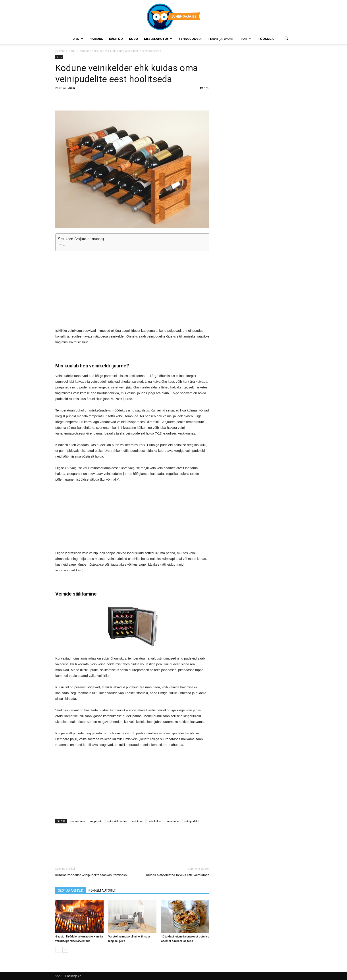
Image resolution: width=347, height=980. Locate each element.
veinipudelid (192, 821)
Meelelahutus (158, 39)
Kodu (133, 39)
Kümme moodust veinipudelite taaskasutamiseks (91, 875)
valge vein (96, 821)
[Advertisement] (132, 285)
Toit (246, 39)
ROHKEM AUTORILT (102, 891)
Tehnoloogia (190, 39)
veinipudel (173, 821)
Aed (78, 39)
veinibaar (138, 821)
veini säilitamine (117, 821)
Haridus (96, 39)
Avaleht (60, 51)
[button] (286, 39)
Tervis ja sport (221, 39)
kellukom (69, 88)
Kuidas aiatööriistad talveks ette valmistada (178, 875)
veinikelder (155, 821)
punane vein (77, 821)
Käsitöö (116, 39)
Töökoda (266, 39)
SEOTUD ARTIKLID (71, 891)
